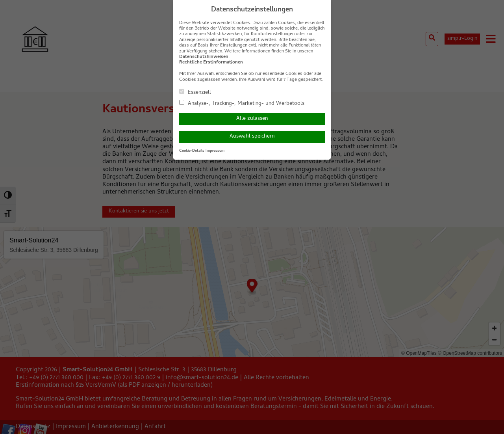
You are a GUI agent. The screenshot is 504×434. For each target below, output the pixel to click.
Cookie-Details (192, 151)
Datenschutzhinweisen (204, 57)
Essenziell (195, 92)
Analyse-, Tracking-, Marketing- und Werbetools (242, 103)
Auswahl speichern (252, 137)
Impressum (215, 151)
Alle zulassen (252, 119)
